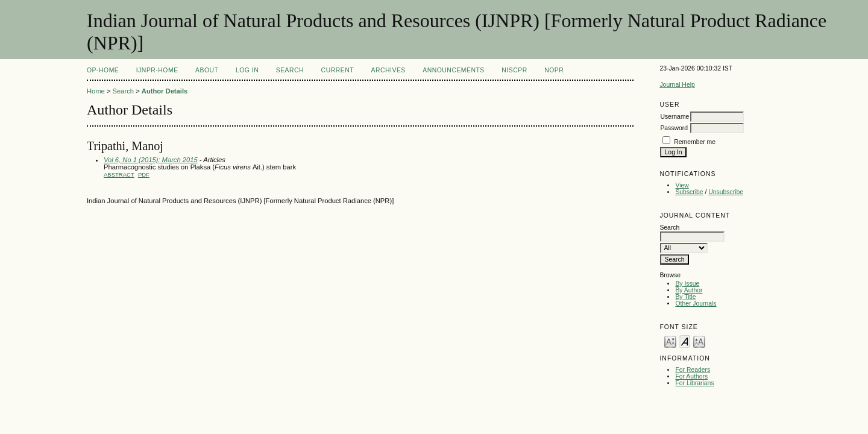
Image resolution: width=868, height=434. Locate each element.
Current (338, 70)
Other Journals (696, 303)
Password (674, 128)
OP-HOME (103, 70)
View (682, 185)
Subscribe (689, 192)
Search (290, 70)
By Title (685, 297)
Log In (247, 70)
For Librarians (694, 383)
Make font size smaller (670, 341)
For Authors (691, 376)
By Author (689, 290)
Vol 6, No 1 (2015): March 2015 (151, 160)
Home (96, 91)
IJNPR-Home (157, 70)
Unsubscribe (726, 192)
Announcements (454, 70)
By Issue (687, 284)
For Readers (693, 370)
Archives (388, 70)
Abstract (119, 175)
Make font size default (685, 341)
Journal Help (677, 85)
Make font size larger (699, 341)
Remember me (695, 142)
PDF (144, 175)
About (207, 70)
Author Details (165, 91)
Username (675, 117)
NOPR (554, 70)
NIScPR (514, 70)
